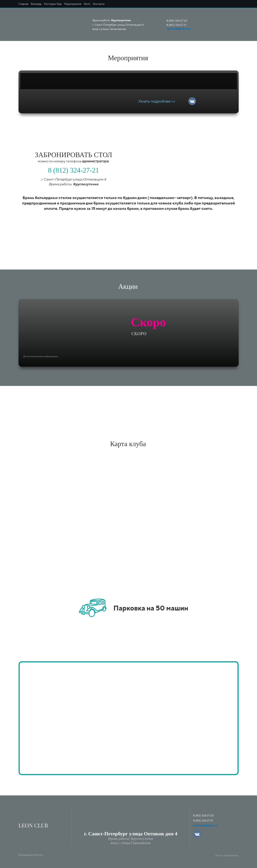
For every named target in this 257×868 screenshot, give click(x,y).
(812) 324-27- (72, 170)
